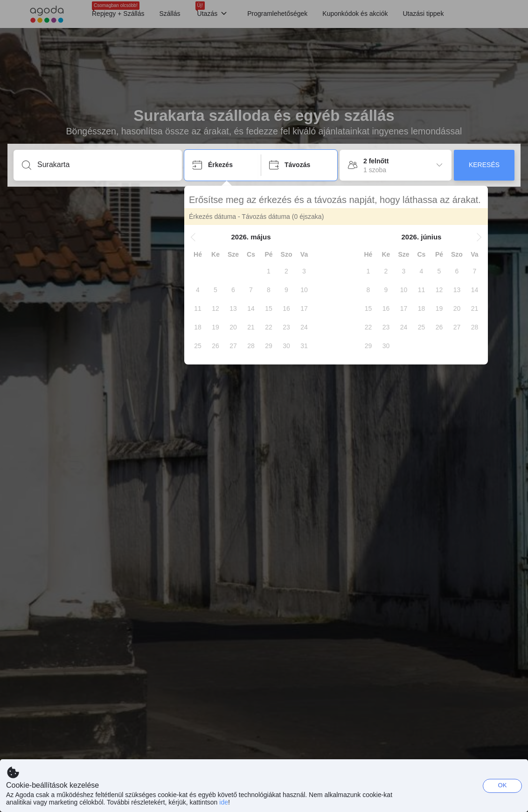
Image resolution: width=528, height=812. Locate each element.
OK (503, 785)
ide (224, 802)
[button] (193, 237)
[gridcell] (269, 271)
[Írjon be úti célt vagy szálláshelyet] (105, 165)
